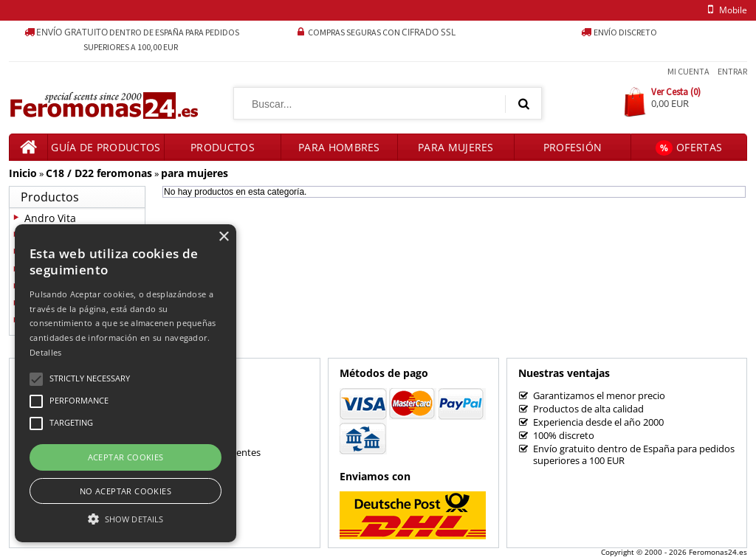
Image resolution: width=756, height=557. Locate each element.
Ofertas (689, 148)
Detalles (45, 352)
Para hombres (339, 147)
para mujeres (195, 173)
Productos (223, 147)
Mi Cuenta (688, 71)
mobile (725, 10)
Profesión (573, 147)
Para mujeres (456, 147)
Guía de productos (106, 147)
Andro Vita (50, 218)
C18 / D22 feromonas (99, 173)
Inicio (23, 173)
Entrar (732, 71)
